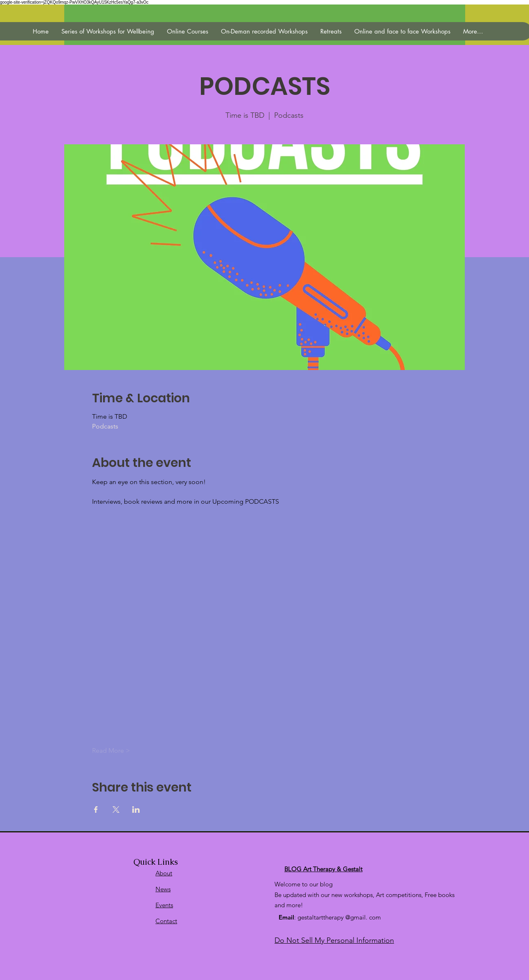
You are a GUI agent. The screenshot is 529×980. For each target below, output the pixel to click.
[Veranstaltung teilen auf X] (116, 810)
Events (164, 905)
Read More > (111, 750)
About (164, 873)
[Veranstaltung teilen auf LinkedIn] (136, 810)
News (163, 889)
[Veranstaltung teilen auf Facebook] (96, 810)
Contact (166, 921)
